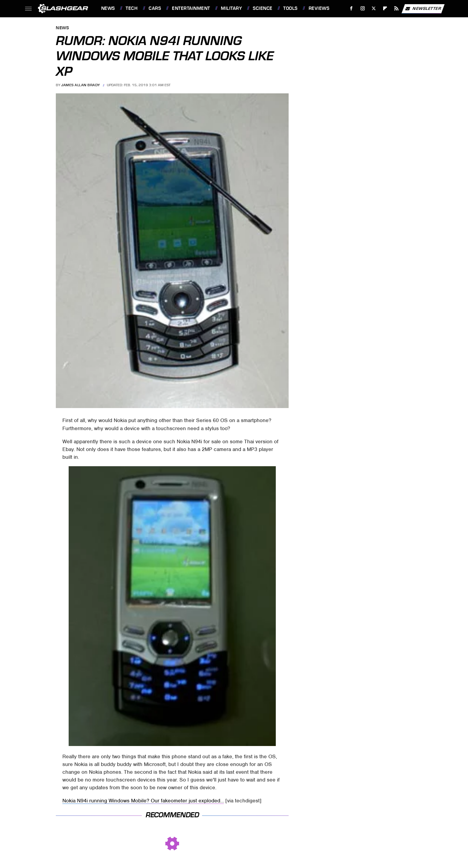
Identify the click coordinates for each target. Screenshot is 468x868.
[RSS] (396, 9)
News (108, 8)
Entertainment (191, 8)
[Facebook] (351, 9)
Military (231, 8)
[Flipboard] (385, 9)
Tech (132, 8)
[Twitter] (374, 9)
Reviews (319, 8)
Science (263, 8)
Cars (155, 8)
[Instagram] (362, 9)
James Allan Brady (81, 85)
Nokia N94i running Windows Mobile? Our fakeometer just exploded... (143, 801)
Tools (290, 8)
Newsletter (423, 9)
